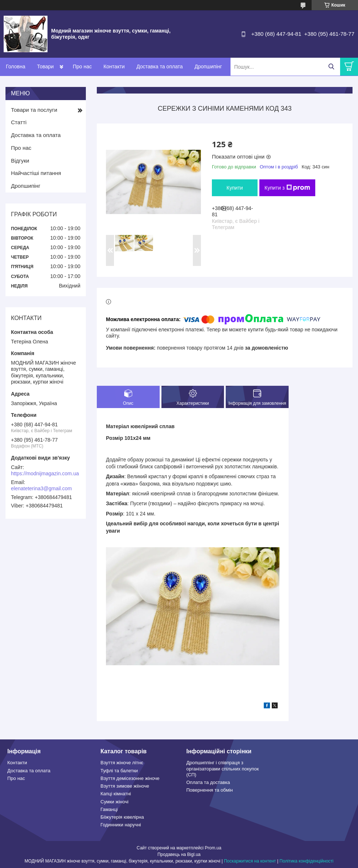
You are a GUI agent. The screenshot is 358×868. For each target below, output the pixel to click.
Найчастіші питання (36, 173)
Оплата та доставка (208, 782)
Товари (45, 66)
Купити (235, 188)
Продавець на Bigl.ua (179, 854)
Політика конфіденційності (306, 861)
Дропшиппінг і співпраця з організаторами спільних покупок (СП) (222, 769)
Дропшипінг (208, 66)
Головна (16, 66)
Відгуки (20, 161)
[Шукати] (331, 67)
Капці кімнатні (116, 794)
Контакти (114, 66)
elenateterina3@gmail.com (41, 488)
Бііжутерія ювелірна (122, 817)
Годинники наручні (121, 825)
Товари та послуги (34, 110)
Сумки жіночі (115, 802)
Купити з (287, 188)
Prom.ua (213, 848)
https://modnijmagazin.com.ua (45, 473)
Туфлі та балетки (119, 771)
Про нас (82, 66)
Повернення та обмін (210, 790)
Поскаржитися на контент (250, 861)
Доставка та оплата (159, 66)
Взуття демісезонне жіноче (130, 778)
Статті (19, 122)
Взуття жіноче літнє (122, 763)
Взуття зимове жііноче (125, 786)
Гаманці (109, 809)
